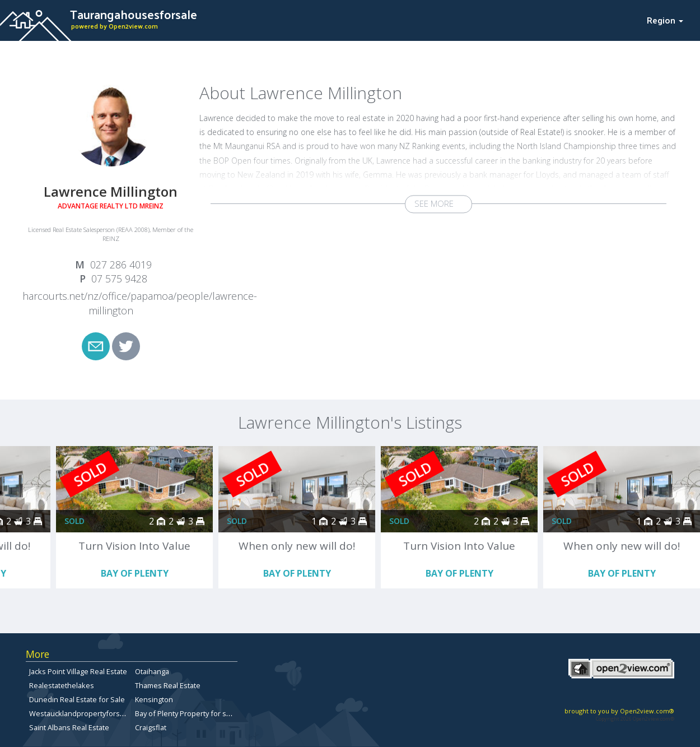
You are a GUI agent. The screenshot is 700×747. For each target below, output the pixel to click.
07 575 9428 (119, 279)
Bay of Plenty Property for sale (186, 713)
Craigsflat (151, 727)
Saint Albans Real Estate (69, 727)
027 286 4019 (121, 265)
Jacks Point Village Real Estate (78, 671)
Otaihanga (152, 671)
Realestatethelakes (62, 685)
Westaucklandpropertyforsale (80, 713)
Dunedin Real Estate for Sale (77, 699)
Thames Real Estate (168, 685)
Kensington (154, 699)
